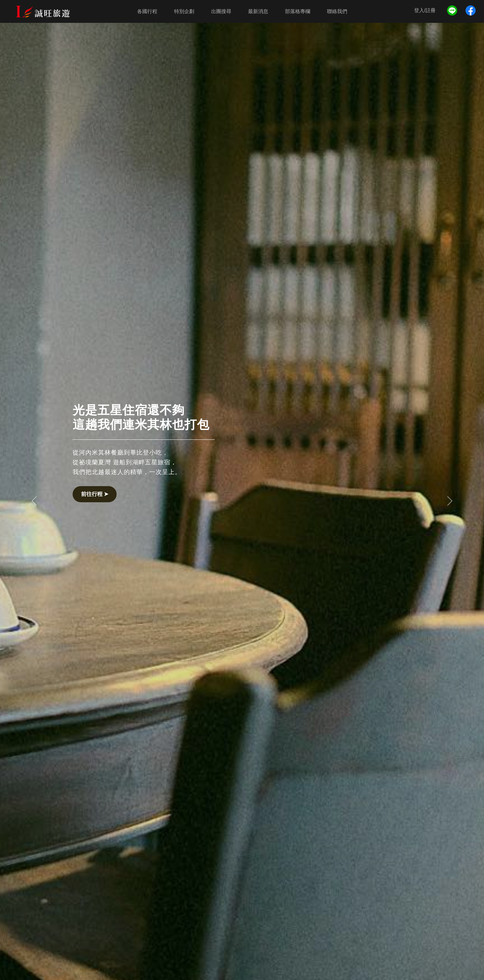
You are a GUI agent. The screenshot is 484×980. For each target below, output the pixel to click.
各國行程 (147, 11)
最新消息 (258, 11)
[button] (36, 501)
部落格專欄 (298, 11)
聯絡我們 (337, 11)
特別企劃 (184, 11)
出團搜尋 (221, 11)
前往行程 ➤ (95, 494)
